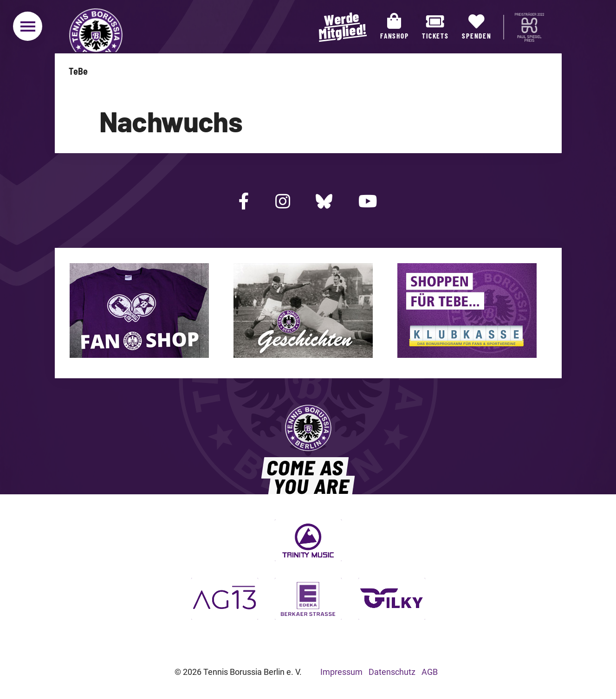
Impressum (341, 672)
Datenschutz (392, 672)
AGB (430, 672)
